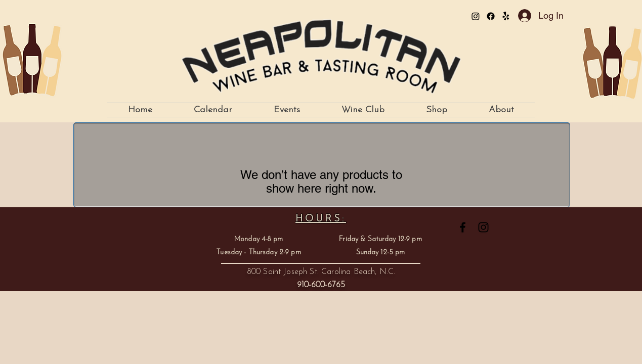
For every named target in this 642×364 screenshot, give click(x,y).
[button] (287, 110)
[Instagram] (476, 16)
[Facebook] (491, 16)
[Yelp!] (506, 16)
